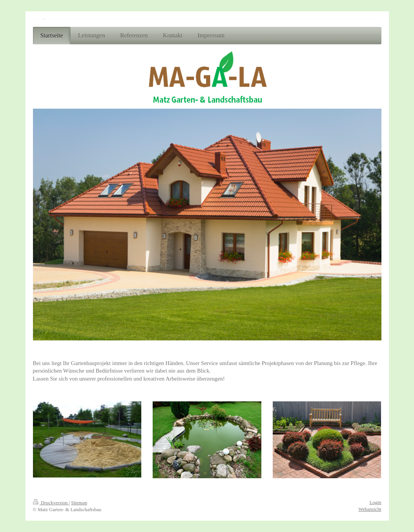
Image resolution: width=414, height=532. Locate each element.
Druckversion (51, 503)
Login (375, 502)
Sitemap (79, 503)
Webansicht (370, 509)
